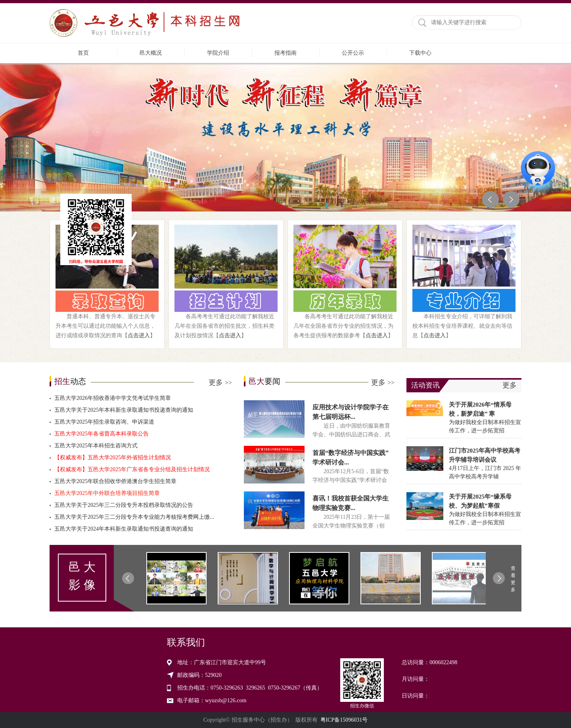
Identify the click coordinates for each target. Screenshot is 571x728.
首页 (83, 53)
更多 (220, 382)
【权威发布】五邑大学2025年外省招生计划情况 (113, 458)
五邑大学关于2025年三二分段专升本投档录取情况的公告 (124, 505)
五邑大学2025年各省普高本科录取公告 (102, 434)
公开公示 (353, 53)
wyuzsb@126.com (226, 700)
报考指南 (285, 53)
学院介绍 (218, 53)
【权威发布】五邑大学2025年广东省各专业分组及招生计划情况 (132, 469)
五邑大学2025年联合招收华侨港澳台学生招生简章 (115, 481)
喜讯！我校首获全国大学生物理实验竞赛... (351, 503)
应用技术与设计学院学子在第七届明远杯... (351, 412)
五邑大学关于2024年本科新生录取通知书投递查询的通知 (124, 529)
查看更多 (513, 579)
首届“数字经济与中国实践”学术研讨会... (351, 458)
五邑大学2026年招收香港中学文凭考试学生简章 (113, 398)
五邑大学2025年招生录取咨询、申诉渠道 (104, 422)
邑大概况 (151, 53)
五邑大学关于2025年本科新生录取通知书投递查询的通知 (124, 410)
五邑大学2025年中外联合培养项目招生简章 (107, 493)
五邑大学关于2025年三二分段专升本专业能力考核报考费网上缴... (134, 517)
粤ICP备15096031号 (344, 720)
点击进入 (139, 335)
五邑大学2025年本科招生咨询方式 (96, 446)
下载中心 (420, 53)
